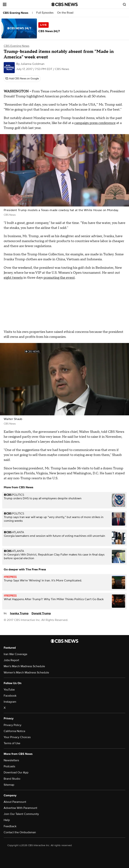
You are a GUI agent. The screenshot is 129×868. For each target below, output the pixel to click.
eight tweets (13, 278)
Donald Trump (41, 613)
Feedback (10, 826)
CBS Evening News (16, 13)
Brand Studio (12, 779)
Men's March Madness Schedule (24, 666)
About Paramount (15, 802)
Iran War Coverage (15, 654)
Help (7, 820)
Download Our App (16, 772)
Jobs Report (11, 660)
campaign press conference (95, 123)
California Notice (14, 731)
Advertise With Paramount (20, 808)
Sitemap (9, 785)
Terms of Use (12, 743)
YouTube (9, 690)
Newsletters (11, 760)
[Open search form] (124, 4)
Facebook (10, 696)
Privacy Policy (13, 725)
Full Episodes (45, 13)
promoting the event (59, 278)
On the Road (65, 13)
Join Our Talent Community (21, 814)
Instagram (10, 702)
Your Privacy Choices (17, 737)
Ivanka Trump (19, 613)
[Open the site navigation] (23, 4)
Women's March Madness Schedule (26, 673)
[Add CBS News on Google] (22, 79)
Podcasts (9, 766)
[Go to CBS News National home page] (64, 4)
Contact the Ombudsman (20, 832)
